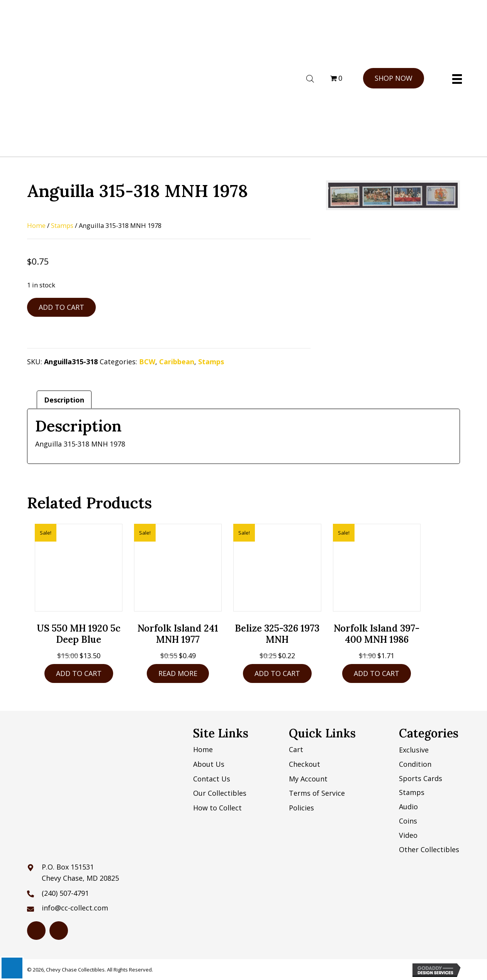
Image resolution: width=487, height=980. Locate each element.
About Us (209, 764)
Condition (415, 764)
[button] (394, 78)
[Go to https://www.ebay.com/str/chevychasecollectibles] (59, 931)
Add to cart (61, 307)
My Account (308, 779)
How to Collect (217, 808)
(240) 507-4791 (65, 893)
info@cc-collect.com (75, 908)
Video (408, 835)
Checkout (305, 764)
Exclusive (414, 750)
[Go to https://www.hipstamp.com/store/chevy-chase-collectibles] (36, 931)
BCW (147, 362)
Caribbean (177, 362)
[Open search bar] (310, 77)
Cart (296, 749)
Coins (408, 821)
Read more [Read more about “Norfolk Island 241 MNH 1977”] (178, 673)
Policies (301, 808)
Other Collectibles (429, 849)
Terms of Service (317, 793)
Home (36, 225)
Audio (408, 807)
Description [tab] (64, 400)
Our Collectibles (220, 793)
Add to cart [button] (79, 673)
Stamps (62, 225)
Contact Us (212, 779)
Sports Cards (421, 778)
